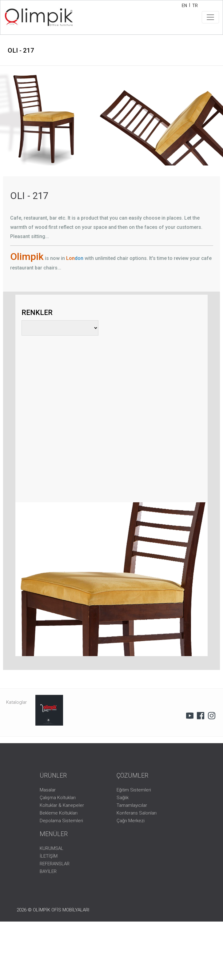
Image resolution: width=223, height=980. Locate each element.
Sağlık (123, 798)
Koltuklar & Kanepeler (62, 805)
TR (195, 6)
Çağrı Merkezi (131, 821)
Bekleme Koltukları (59, 813)
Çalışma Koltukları (58, 798)
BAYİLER (48, 871)
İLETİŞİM (49, 856)
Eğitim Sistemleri (134, 790)
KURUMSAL (52, 848)
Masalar (48, 790)
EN (184, 6)
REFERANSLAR (55, 864)
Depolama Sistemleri (61, 821)
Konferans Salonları (137, 813)
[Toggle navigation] (210, 17)
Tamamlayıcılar (132, 805)
